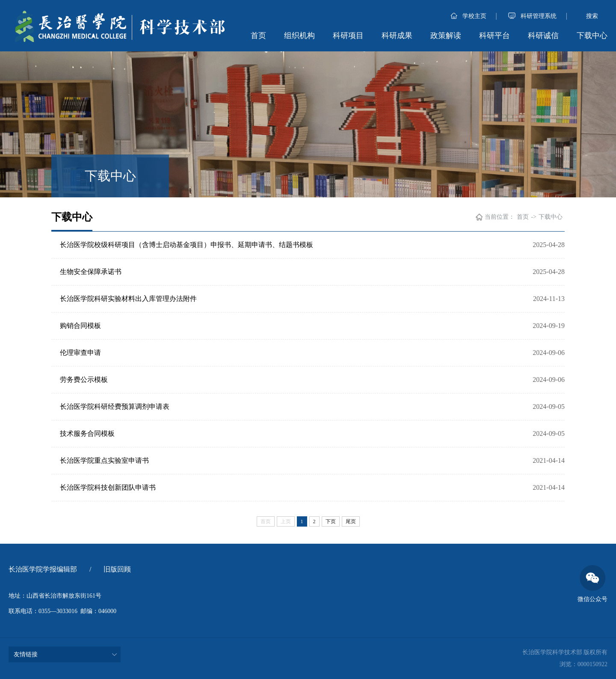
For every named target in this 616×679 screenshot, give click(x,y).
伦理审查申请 (80, 353)
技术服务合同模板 (87, 433)
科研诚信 (543, 36)
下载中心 (592, 36)
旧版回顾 (117, 569)
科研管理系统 (532, 16)
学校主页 (469, 16)
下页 (331, 521)
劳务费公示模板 (84, 380)
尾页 (351, 521)
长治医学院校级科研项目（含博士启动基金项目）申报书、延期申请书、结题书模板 (187, 245)
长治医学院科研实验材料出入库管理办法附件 (128, 299)
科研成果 (397, 36)
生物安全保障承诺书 (91, 272)
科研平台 (495, 36)
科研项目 (348, 36)
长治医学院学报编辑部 (43, 569)
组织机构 (299, 36)
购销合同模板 (80, 326)
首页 (258, 36)
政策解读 (446, 36)
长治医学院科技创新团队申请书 (108, 487)
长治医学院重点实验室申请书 (104, 460)
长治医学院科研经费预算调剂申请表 (115, 407)
